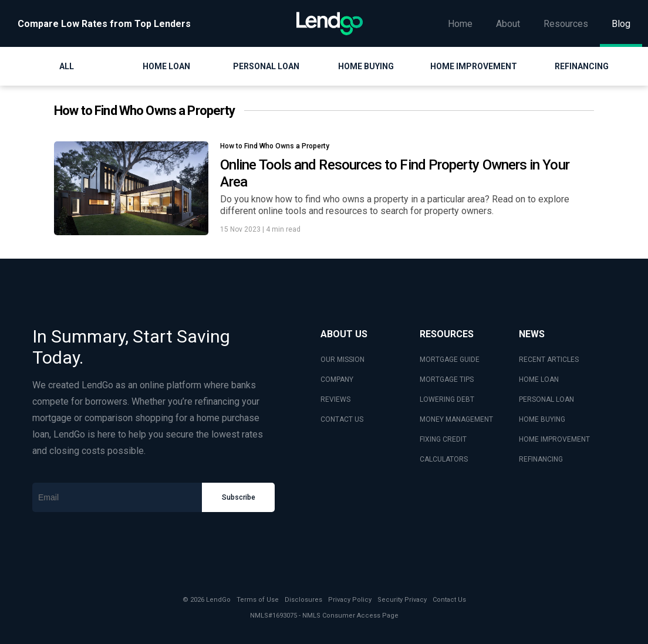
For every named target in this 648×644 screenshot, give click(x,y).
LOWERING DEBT (447, 399)
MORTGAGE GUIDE (450, 360)
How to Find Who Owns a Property (275, 146)
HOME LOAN (539, 379)
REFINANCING (541, 459)
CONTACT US (342, 419)
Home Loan (166, 66)
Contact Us (449, 600)
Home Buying (366, 66)
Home (460, 24)
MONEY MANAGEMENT (456, 419)
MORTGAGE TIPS (447, 379)
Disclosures (303, 600)
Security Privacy (402, 600)
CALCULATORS (444, 459)
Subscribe (239, 497)
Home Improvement (474, 66)
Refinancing (582, 66)
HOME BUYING (542, 419)
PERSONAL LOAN (546, 399)
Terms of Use (258, 600)
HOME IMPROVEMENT (554, 439)
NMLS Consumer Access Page (350, 616)
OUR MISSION (342, 360)
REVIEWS (335, 399)
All (67, 66)
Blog (621, 24)
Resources (566, 24)
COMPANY (337, 379)
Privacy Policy (350, 600)
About (508, 24)
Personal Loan (266, 66)
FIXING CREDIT (443, 439)
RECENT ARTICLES (549, 360)
